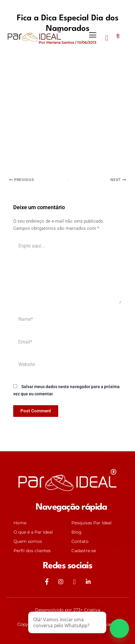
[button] (93, 35)
